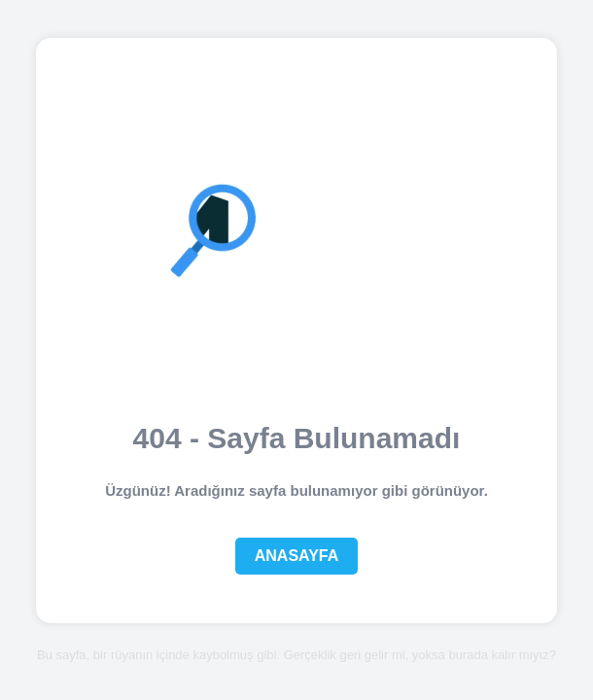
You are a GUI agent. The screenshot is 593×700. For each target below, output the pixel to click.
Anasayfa (297, 556)
